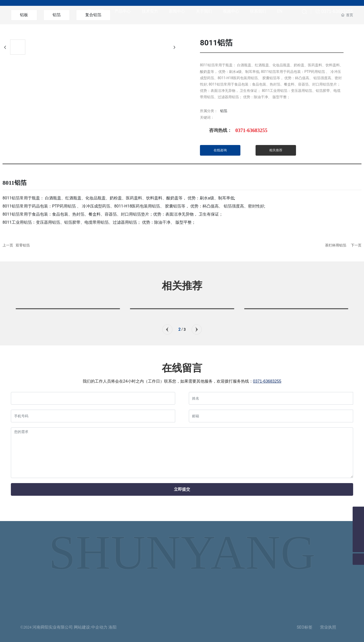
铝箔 (224, 111)
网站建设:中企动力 (90, 627)
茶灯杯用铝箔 (336, 245)
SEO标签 (305, 627)
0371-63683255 (251, 130)
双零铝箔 (23, 245)
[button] (167, 329)
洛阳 (112, 627)
